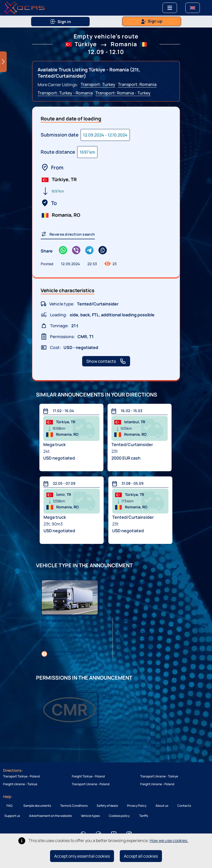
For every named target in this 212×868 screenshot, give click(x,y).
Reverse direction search (68, 234)
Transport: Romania (137, 84)
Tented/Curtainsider (126, 583)
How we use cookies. (169, 840)
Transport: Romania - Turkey (123, 93)
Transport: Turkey (98, 84)
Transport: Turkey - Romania (65, 93)
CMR (107, 695)
